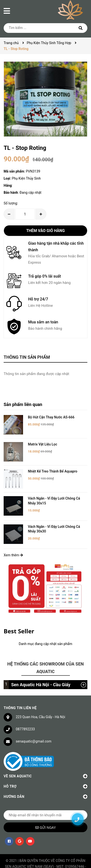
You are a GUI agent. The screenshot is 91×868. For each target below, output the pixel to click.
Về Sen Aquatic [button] (45, 765)
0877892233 (25, 718)
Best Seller (19, 620)
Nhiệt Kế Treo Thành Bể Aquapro (53, 464)
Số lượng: (11, 203)
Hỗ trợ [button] (45, 775)
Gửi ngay (48, 816)
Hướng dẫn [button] (45, 786)
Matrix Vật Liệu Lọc (43, 441)
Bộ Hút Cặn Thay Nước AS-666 (51, 417)
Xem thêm (13, 544)
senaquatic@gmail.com (34, 730)
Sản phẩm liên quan (23, 404)
